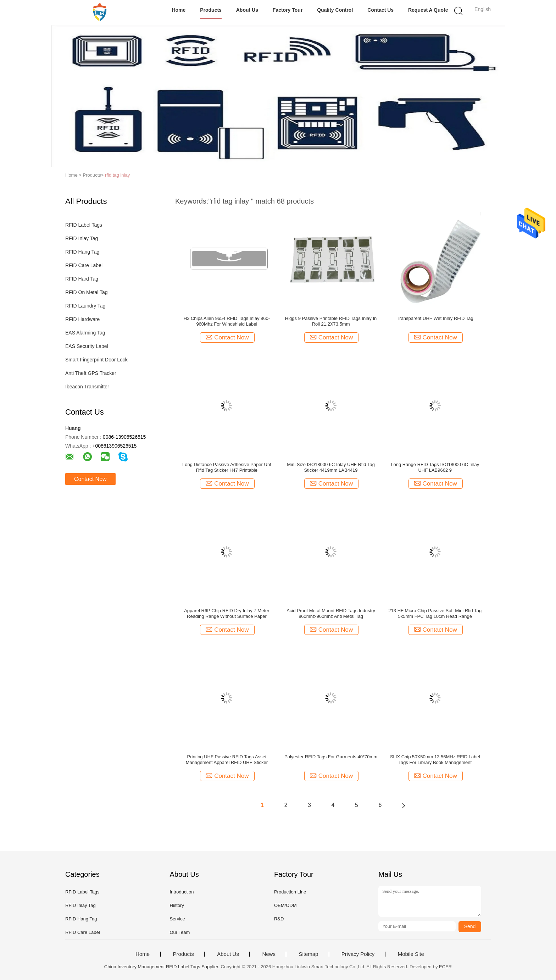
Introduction (182, 892)
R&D (279, 919)
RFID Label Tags (84, 225)
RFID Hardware (82, 319)
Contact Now (90, 479)
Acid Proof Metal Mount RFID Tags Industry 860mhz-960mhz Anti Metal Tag (331, 613)
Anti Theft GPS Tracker (91, 373)
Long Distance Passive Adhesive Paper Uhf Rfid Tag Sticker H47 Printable (227, 467)
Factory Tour (288, 10)
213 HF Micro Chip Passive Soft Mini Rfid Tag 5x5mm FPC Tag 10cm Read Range (435, 613)
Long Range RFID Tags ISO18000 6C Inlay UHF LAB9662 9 (435, 467)
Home (179, 10)
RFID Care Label (84, 265)
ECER (445, 967)
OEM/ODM (285, 905)
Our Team (180, 932)
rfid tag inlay (117, 175)
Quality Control (335, 10)
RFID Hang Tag (82, 252)
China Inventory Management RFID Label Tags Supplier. (163, 967)
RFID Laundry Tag (85, 306)
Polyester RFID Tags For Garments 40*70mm (331, 757)
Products (211, 10)
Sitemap (308, 954)
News (269, 954)
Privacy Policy (358, 954)
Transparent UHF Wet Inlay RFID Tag (435, 318)
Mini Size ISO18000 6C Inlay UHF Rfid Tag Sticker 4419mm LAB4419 (331, 467)
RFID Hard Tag (82, 279)
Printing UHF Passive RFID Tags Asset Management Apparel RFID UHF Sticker (227, 760)
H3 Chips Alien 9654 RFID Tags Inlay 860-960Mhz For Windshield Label (227, 321)
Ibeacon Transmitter (87, 387)
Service (177, 919)
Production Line (290, 892)
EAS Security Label (87, 346)
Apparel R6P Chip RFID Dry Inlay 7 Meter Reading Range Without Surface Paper (227, 613)
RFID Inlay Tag (82, 238)
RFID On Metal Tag (87, 292)
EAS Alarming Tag (85, 333)
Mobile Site (411, 954)
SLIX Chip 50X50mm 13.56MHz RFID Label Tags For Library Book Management (435, 760)
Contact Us (380, 10)
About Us (247, 10)
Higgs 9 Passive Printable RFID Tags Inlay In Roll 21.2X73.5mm (331, 321)
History (177, 905)
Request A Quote (428, 10)
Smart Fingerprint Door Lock (96, 360)
